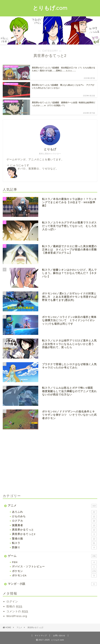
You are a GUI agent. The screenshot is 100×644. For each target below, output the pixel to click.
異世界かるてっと (54, 530)
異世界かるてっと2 (54, 534)
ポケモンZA (54, 576)
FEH (54, 562)
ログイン (12, 601)
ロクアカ (54, 521)
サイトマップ (41, 636)
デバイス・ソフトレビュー (54, 567)
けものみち (54, 517)
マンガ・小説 (52, 584)
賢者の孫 (54, 539)
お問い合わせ (59, 636)
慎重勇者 (54, 525)
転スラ (54, 543)
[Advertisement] (33, 462)
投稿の (14, 606)
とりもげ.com (50, 8)
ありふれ (54, 512)
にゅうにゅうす (20, 165)
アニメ (52, 506)
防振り (54, 548)
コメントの (17, 611)
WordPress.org (17, 616)
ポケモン (54, 571)
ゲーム (52, 556)
